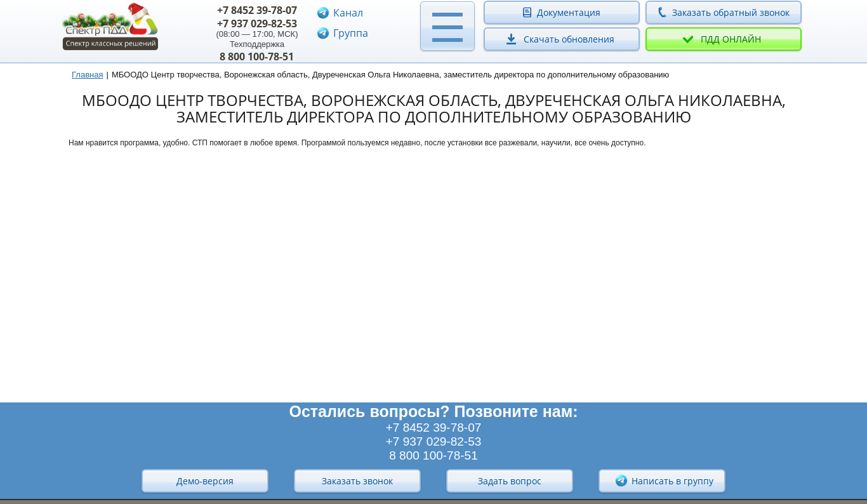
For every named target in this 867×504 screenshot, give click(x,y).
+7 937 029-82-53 (257, 23)
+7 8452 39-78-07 (257, 10)
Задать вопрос (510, 481)
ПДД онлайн (731, 39)
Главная (87, 75)
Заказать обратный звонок (731, 12)
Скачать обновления (569, 39)
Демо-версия (205, 481)
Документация (569, 12)
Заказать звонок (357, 481)
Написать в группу (664, 481)
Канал (348, 13)
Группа (351, 33)
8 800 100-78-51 (257, 56)
